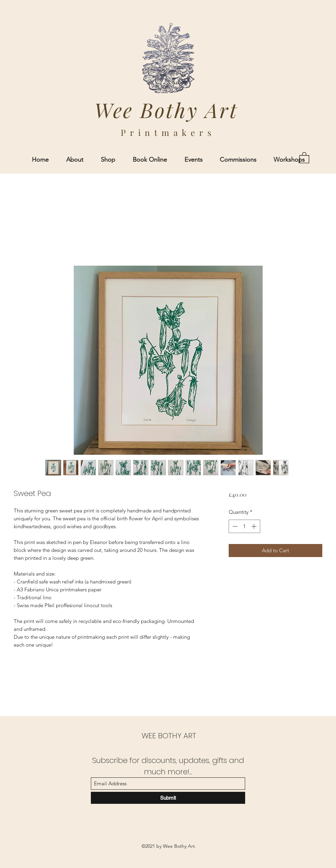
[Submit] (168, 798)
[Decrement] (234, 526)
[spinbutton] (244, 526)
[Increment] (255, 526)
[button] (304, 157)
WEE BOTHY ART (169, 736)
